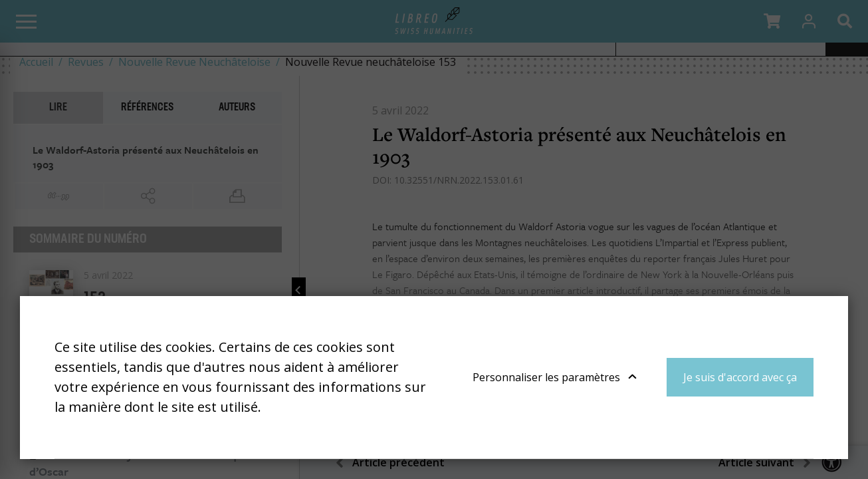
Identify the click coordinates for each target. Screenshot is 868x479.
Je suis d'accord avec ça (740, 377)
